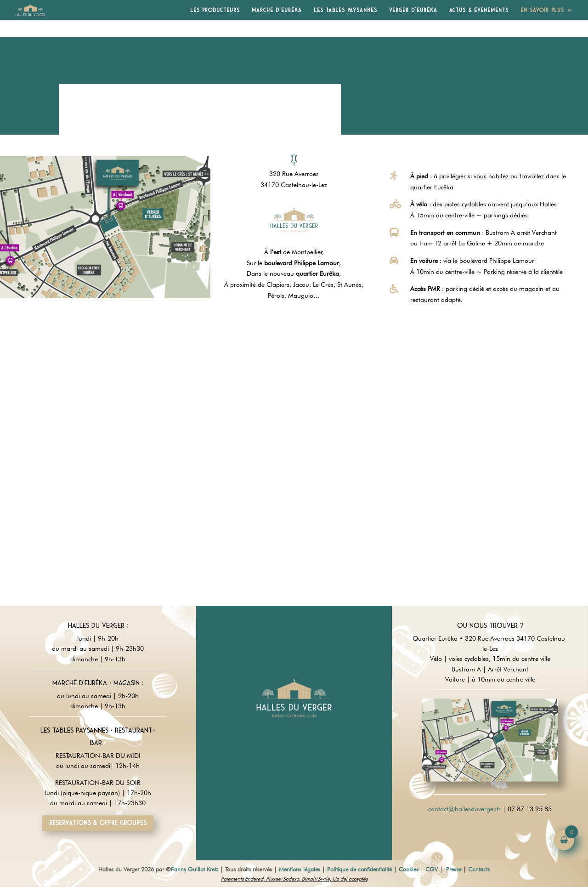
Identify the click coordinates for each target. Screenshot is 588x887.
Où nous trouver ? (490, 625)
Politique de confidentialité (359, 869)
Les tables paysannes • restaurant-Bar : (98, 736)
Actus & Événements (479, 10)
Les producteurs (215, 10)
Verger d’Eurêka (413, 10)
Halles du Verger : (98, 625)
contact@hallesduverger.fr (464, 809)
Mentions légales (300, 869)
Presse (454, 869)
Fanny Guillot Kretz (195, 869)
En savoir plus (542, 10)
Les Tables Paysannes (345, 10)
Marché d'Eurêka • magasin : (98, 683)
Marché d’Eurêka (277, 10)
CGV (432, 869)
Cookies (409, 869)
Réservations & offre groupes (98, 823)
